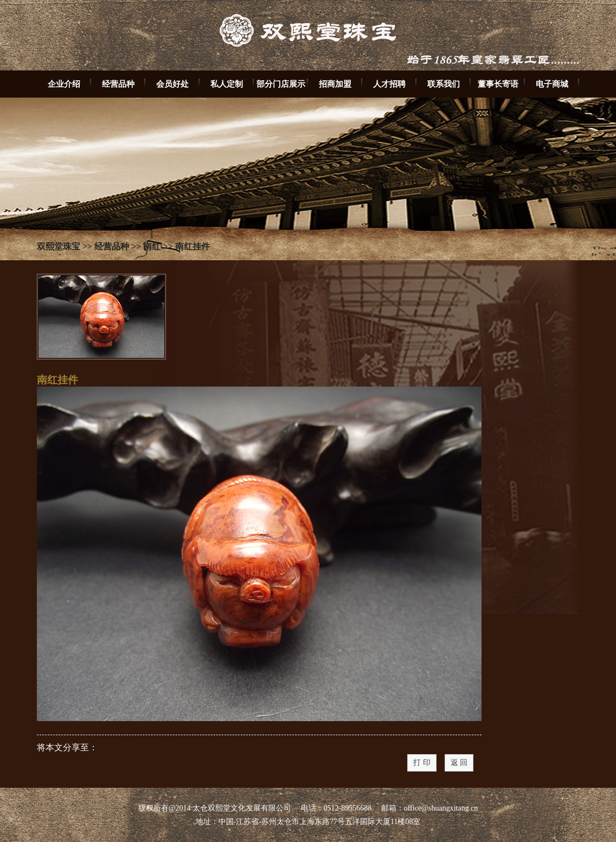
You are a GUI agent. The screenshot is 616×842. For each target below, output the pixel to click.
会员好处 (172, 84)
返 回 (459, 763)
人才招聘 (389, 84)
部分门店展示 (281, 84)
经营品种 (118, 84)
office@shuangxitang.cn (441, 808)
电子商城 (552, 84)
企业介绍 (64, 84)
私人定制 (227, 84)
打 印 (422, 763)
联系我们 (444, 84)
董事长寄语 (498, 84)
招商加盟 (335, 84)
